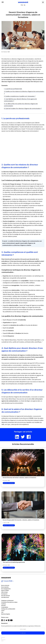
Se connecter (43, 2)
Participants (4, 594)
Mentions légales (6, 614)
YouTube (11, 620)
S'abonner (23, 633)
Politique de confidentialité (8, 609)
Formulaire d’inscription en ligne (9, 602)
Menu (3, 2)
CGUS (3, 611)
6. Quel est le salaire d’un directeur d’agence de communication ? (23, 109)
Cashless (4, 604)
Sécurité (3, 606)
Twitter (23, 437)
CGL (2, 612)
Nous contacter (5, 585)
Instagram (4, 620)
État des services (6, 596)
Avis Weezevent (5, 597)
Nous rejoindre (5, 587)
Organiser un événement (7, 600)
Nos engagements (6, 589)
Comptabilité (5, 607)
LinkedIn (2, 620)
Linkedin (17, 437)
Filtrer (23, 5)
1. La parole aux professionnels (13, 89)
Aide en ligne (4, 592)
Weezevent (23, 2)
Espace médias (5, 590)
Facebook (29, 437)
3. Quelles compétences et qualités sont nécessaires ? (20, 96)
